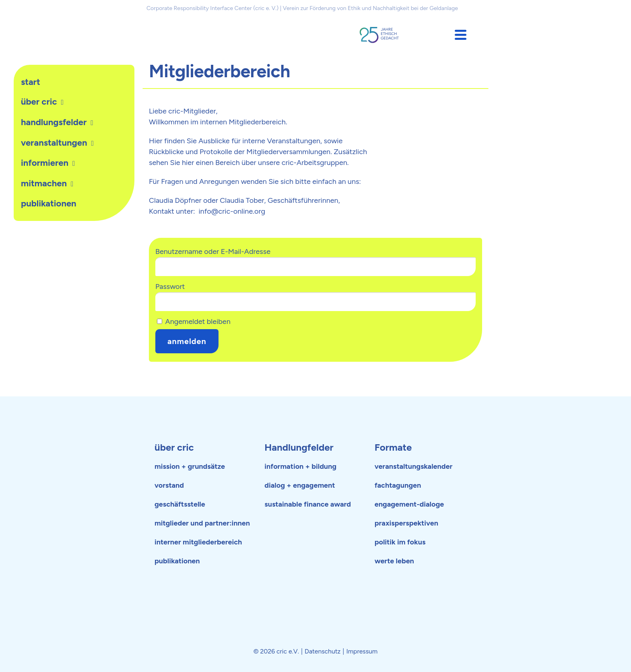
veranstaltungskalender (414, 466)
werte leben (394, 561)
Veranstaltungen (54, 143)
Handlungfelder (299, 447)
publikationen (49, 203)
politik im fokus (400, 542)
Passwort (170, 287)
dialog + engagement (300, 485)
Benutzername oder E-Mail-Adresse (213, 251)
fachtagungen (398, 485)
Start (31, 82)
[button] (461, 35)
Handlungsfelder (54, 122)
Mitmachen (44, 183)
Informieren (45, 163)
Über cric (39, 102)
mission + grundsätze (190, 466)
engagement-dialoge (409, 504)
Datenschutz (323, 651)
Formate (393, 447)
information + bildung (300, 466)
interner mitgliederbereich (198, 542)
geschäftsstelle (180, 504)
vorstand (169, 485)
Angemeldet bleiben (194, 322)
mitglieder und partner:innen (202, 523)
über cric (174, 447)
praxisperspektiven (406, 523)
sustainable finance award (308, 504)
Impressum (362, 651)
